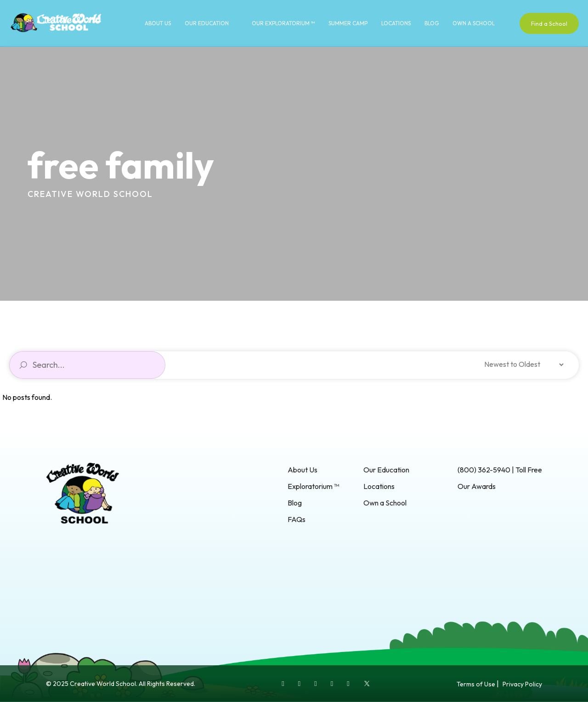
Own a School (474, 23)
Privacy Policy (522, 684)
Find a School (549, 23)
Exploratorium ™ (313, 486)
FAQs (297, 519)
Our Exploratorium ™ (283, 23)
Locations (396, 23)
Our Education (207, 23)
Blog (432, 23)
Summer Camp (348, 23)
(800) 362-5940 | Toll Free (500, 470)
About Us (158, 23)
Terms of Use (476, 684)
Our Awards (477, 486)
